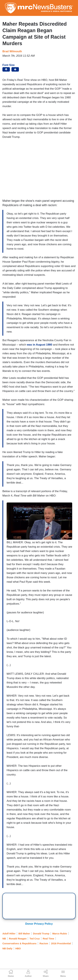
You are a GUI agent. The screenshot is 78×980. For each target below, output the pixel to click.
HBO (18, 948)
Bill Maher (24, 933)
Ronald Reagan (18, 939)
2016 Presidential (61, 943)
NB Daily (7, 948)
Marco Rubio (60, 933)
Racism (44, 943)
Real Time (48, 939)
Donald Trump (41, 933)
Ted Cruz (35, 939)
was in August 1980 (39, 345)
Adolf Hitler (9, 933)
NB (4, 939)
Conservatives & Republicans (19, 943)
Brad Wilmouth (12, 51)
